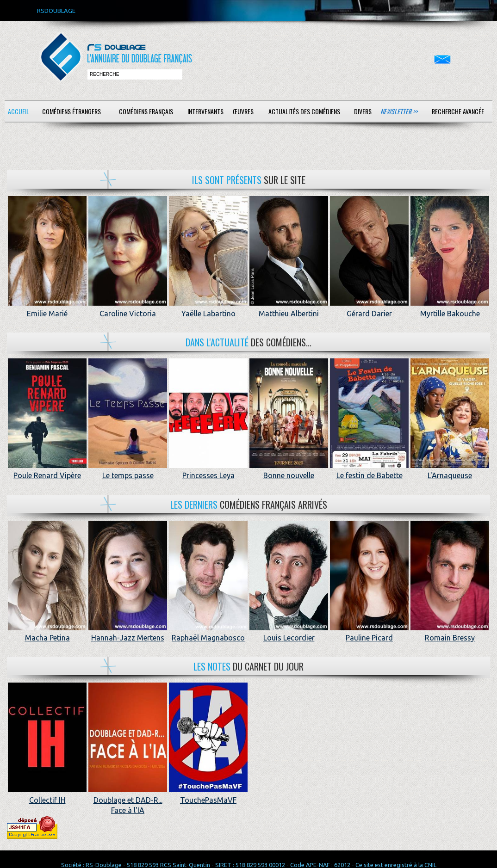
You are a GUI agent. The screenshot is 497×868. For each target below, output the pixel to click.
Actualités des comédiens (304, 111)
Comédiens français (146, 111)
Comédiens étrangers (71, 111)
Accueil (19, 111)
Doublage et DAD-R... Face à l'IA (128, 800)
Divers (363, 111)
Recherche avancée (458, 111)
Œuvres (243, 111)
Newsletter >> (399, 111)
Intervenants (205, 111)
